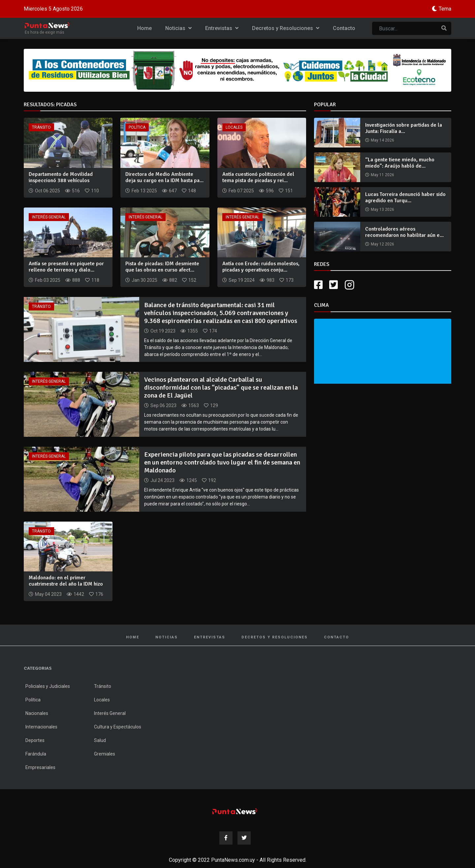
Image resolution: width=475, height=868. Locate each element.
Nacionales (37, 713)
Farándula (36, 754)
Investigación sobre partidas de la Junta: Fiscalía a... (404, 128)
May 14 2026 (382, 140)
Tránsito (41, 127)
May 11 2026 (382, 175)
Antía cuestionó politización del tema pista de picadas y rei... (258, 177)
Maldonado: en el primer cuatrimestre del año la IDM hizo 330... (66, 584)
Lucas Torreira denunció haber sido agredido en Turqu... (405, 197)
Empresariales (40, 767)
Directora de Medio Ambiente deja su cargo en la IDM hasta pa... (164, 177)
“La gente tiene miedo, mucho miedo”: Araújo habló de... (400, 163)
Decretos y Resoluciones (286, 28)
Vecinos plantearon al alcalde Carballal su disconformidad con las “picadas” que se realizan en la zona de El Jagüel (221, 387)
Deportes (35, 740)
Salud (100, 740)
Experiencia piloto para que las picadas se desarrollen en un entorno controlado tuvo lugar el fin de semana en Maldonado (222, 462)
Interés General (49, 217)
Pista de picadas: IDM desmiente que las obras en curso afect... (162, 267)
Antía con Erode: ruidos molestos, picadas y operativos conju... (261, 267)
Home (144, 28)
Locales (234, 127)
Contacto (344, 28)
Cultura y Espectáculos (118, 727)
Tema (445, 9)
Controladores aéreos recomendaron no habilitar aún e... (404, 232)
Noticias (178, 28)
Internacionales (41, 727)
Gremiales (105, 754)
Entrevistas (222, 28)
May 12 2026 (382, 244)
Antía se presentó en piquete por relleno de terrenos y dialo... (66, 267)
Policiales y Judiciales (48, 686)
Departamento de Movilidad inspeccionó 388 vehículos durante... (61, 180)
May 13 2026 (382, 209)
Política (137, 127)
